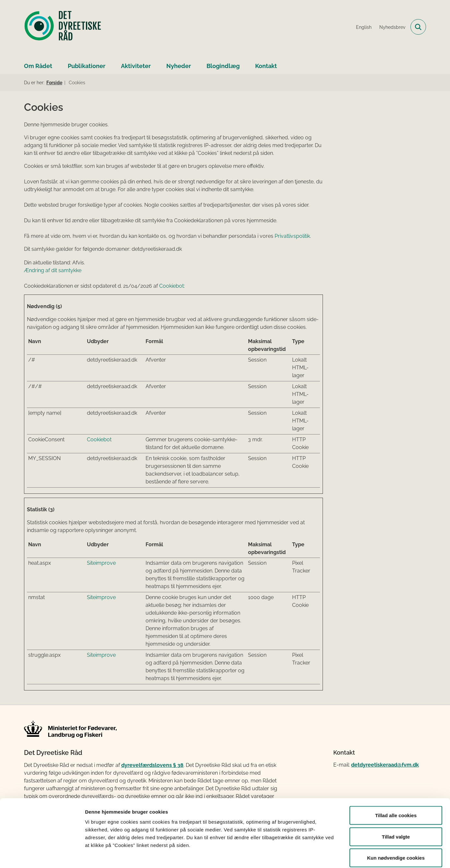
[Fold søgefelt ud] (418, 27)
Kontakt (266, 66)
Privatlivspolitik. (293, 236)
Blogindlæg (223, 66)
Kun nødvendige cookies (396, 825)
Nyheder (179, 66)
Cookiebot (172, 286)
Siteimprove (101, 563)
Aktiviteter (136, 66)
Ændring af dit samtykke (53, 270)
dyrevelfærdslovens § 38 (152, 765)
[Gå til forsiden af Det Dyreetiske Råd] (63, 27)
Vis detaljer (337, 855)
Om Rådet (38, 66)
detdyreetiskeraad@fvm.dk (385, 765)
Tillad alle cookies (396, 783)
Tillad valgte (396, 804)
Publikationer (87, 66)
